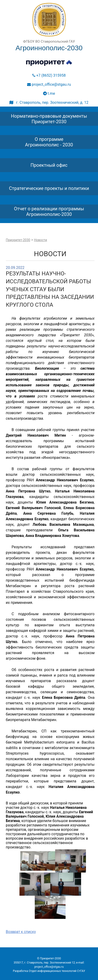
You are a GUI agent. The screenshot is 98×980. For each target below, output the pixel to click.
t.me (49, 93)
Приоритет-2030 (18, 240)
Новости (41, 240)
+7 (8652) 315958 (49, 75)
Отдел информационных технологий (53, 971)
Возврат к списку (21, 932)
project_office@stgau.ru (49, 84)
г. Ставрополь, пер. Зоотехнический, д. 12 (49, 102)
